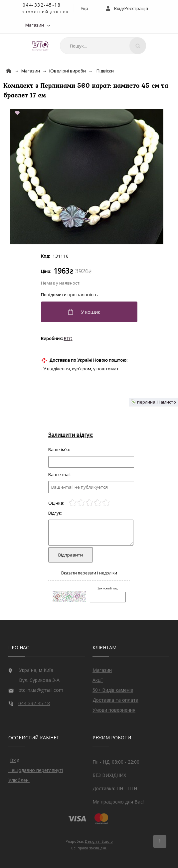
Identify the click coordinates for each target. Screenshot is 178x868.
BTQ (68, 338)
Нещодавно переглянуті (36, 770)
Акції (98, 680)
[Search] (138, 46)
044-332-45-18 (42, 5)
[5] (106, 503)
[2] (81, 503)
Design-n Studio (99, 841)
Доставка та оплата (115, 700)
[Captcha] (108, 597)
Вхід (15, 760)
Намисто (167, 402)
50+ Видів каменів (113, 690)
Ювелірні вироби (68, 71)
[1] (73, 503)
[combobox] (102, 46)
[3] (89, 503)
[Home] (9, 71)
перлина (146, 402)
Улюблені (19, 780)
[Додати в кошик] (90, 312)
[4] (98, 503)
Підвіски (105, 71)
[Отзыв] (91, 462)
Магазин (35, 25)
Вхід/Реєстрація (131, 8)
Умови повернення (114, 710)
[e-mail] (91, 487)
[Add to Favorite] (19, 113)
